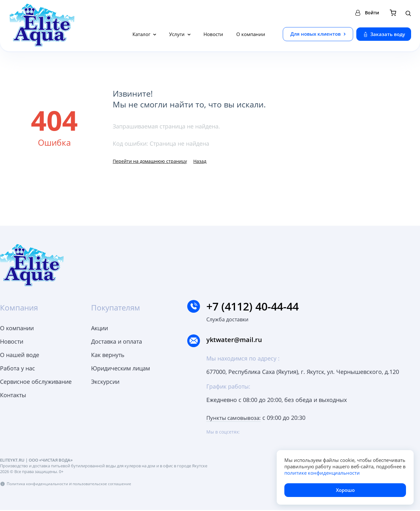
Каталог (142, 34)
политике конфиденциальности (322, 473)
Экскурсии (105, 382)
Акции (100, 328)
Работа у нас (18, 368)
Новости (213, 34)
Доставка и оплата (117, 341)
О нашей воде (20, 355)
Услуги (178, 34)
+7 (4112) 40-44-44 (255, 307)
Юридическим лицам (121, 368)
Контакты (13, 395)
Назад (200, 161)
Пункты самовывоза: (235, 419)
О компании (251, 34)
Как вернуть (108, 355)
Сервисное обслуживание (36, 382)
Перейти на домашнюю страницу (150, 161)
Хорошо (345, 490)
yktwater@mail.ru (241, 341)
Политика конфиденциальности (38, 485)
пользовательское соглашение (105, 485)
